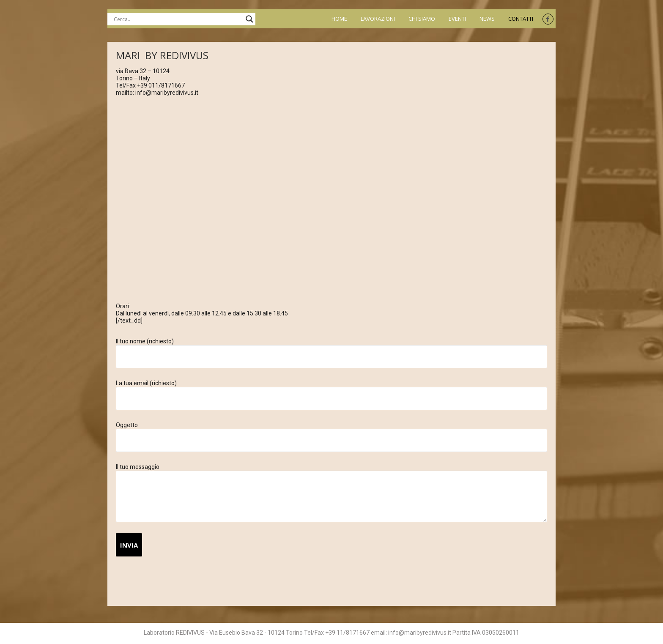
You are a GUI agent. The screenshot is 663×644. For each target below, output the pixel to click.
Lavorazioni (378, 19)
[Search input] (178, 19)
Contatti (521, 19)
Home (339, 19)
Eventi (457, 19)
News (487, 19)
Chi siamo (422, 19)
